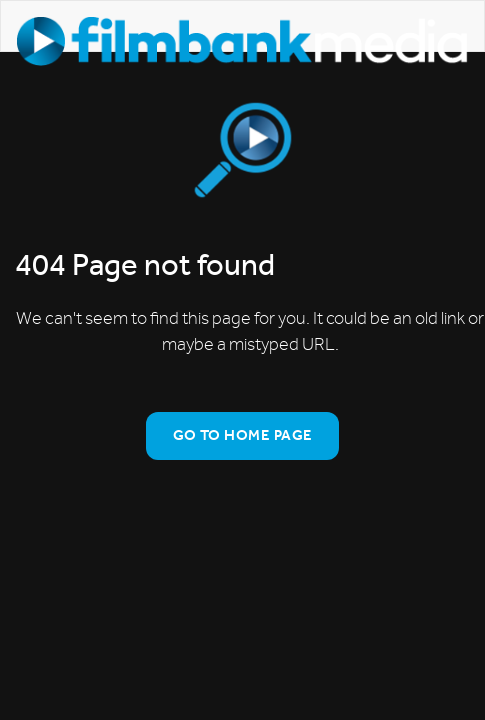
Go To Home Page (243, 435)
